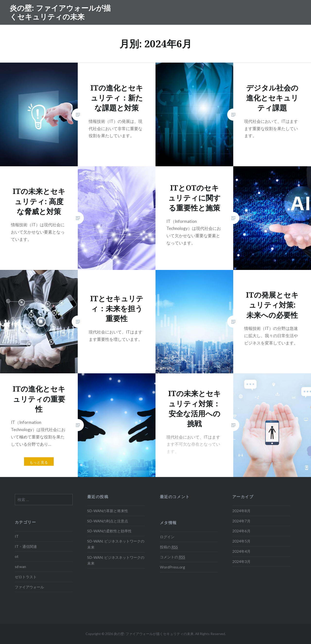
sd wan (20, 567)
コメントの (173, 557)
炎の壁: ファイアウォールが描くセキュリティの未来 (60, 12)
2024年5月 (241, 541)
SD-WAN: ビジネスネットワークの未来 (116, 544)
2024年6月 (241, 531)
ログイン (167, 537)
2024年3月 (241, 561)
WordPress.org (173, 567)
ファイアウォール (29, 587)
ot (17, 556)
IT (17, 536)
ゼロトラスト (26, 577)
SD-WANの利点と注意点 (108, 521)
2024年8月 (241, 511)
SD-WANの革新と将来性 (108, 511)
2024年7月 (241, 521)
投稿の (169, 547)
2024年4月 (241, 551)
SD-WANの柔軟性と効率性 (109, 531)
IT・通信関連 (26, 546)
